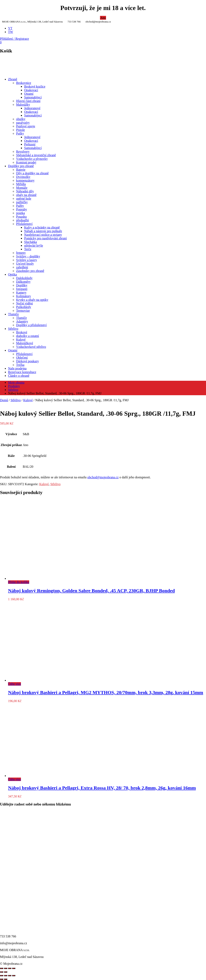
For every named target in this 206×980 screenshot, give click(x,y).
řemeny (21, 253)
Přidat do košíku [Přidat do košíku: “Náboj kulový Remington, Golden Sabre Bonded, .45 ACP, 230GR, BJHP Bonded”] (19, 582)
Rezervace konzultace (22, 372)
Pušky (20, 133)
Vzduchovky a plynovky (32, 159)
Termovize (23, 311)
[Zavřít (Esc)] (14, 976)
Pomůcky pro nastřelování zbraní (45, 238)
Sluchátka (30, 242)
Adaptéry (22, 321)
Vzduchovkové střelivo (31, 347)
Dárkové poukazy (27, 361)
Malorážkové (25, 343)
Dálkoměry (23, 282)
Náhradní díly (25, 191)
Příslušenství (24, 224)
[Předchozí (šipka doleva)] (2, 979)
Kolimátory (24, 296)
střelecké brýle (34, 246)
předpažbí (22, 220)
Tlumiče (13, 314)
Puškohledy (24, 307)
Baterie (21, 170)
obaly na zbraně (26, 195)
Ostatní (29, 94)
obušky (21, 119)
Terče (28, 249)
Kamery (21, 292)
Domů (4, 400)
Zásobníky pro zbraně (30, 271)
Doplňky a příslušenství (31, 325)
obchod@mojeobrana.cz (103, 477)
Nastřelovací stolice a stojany (43, 235)
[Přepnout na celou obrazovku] (6, 976)
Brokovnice (24, 83)
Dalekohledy (24, 278)
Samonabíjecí (33, 97)
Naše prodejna (17, 368)
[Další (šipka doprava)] (6, 979)
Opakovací (31, 90)
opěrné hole (24, 199)
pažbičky (22, 202)
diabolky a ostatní (28, 336)
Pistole (21, 130)
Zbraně (13, 79)
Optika (12, 274)
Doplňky (22, 285)
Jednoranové (32, 108)
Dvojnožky (23, 177)
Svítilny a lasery (27, 260)
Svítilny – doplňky (28, 256)
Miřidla (21, 184)
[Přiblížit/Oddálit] (2, 976)
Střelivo (13, 329)
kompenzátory (25, 180)
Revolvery (23, 152)
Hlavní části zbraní (28, 101)
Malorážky (23, 105)
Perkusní (30, 144)
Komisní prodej (26, 162)
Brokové (22, 332)
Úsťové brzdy (25, 264)
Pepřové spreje (26, 126)
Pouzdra (21, 217)
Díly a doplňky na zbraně (32, 173)
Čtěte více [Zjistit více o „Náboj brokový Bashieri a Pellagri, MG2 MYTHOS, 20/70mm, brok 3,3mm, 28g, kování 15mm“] (14, 684)
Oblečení (22, 358)
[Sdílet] (10, 976)
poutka (21, 213)
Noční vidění (24, 303)
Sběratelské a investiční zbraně (36, 155)
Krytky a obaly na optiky (32, 300)
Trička (20, 365)
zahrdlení (22, 267)
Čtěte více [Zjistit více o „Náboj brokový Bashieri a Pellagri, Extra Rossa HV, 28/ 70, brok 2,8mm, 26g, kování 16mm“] (14, 779)
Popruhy (22, 209)
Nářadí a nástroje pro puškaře (43, 231)
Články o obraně (19, 376)
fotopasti (22, 289)
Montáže (22, 188)
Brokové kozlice (35, 86)
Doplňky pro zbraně (21, 166)
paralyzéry (23, 123)
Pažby (20, 206)
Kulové (21, 339)
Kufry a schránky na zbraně (42, 227)
